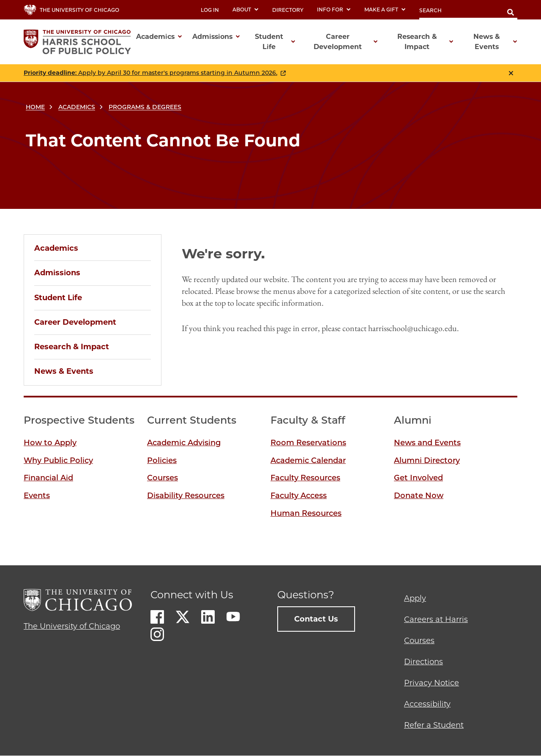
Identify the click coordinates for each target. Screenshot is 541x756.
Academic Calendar (308, 460)
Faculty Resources (305, 478)
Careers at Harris (436, 619)
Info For (334, 10)
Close (511, 73)
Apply (415, 598)
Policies (162, 460)
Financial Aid (48, 478)
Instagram (157, 634)
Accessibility (427, 704)
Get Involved (418, 478)
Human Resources (306, 513)
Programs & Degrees (145, 107)
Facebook (157, 617)
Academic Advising (184, 443)
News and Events (427, 443)
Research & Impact (72, 347)
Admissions (57, 273)
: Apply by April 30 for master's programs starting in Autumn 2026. (150, 73)
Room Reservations (308, 443)
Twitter (183, 617)
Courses (163, 478)
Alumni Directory (427, 460)
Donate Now (419, 496)
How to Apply (50, 443)
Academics (77, 107)
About (246, 10)
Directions (424, 662)
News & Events (64, 371)
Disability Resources (186, 496)
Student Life (58, 298)
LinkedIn (208, 617)
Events (37, 496)
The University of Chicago (72, 626)
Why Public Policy (58, 460)
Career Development (75, 322)
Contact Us (316, 619)
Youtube (233, 617)
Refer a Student (434, 725)
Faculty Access (299, 496)
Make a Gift (385, 10)
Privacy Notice (432, 683)
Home (35, 107)
